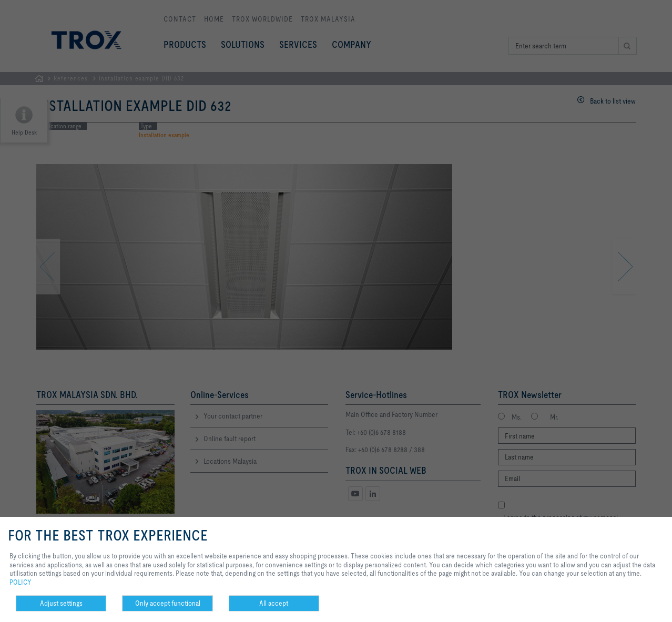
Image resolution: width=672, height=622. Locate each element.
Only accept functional (168, 603)
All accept (274, 603)
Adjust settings (61, 603)
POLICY (21, 582)
